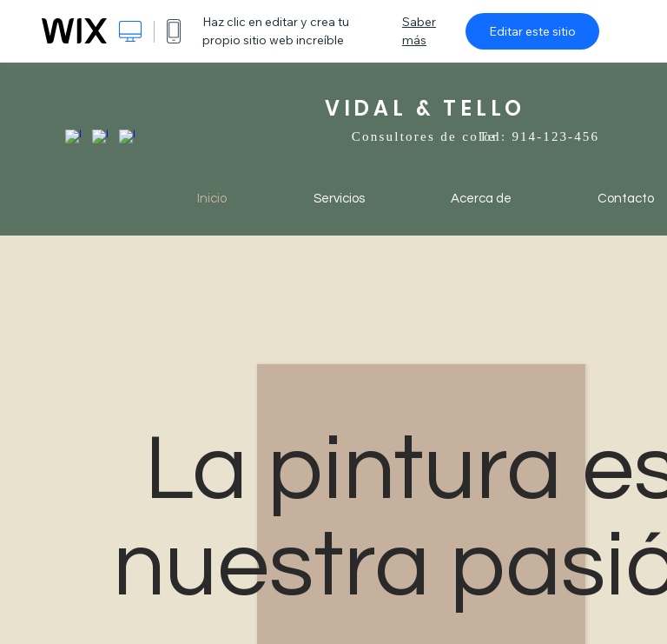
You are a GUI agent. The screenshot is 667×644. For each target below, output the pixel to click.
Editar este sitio (532, 31)
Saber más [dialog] (419, 31)
